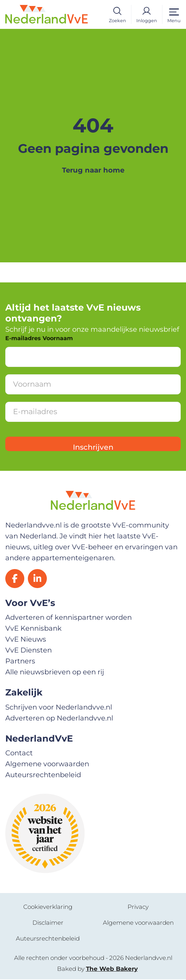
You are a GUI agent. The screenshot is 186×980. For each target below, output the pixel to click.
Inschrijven (93, 447)
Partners (20, 662)
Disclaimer (48, 923)
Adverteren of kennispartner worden (69, 618)
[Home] (46, 14)
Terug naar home (93, 170)
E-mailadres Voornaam (39, 338)
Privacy (138, 907)
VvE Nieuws (26, 640)
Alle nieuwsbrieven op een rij (55, 673)
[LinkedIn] (38, 579)
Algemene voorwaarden (47, 765)
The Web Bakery (112, 969)
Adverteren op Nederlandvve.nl (59, 719)
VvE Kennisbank (33, 629)
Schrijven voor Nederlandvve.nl (59, 708)
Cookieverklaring (48, 907)
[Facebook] (15, 579)
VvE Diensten (29, 651)
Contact (19, 754)
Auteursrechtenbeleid (43, 775)
